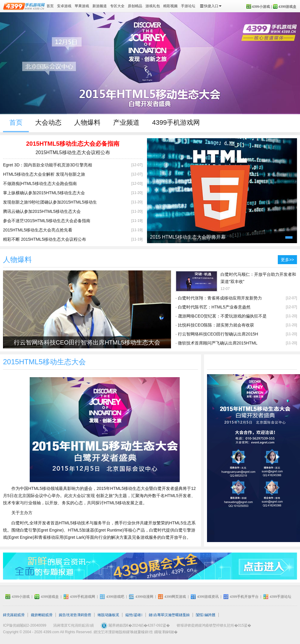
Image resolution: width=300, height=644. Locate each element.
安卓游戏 (64, 6)
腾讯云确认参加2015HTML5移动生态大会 (42, 211)
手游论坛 (188, 6)
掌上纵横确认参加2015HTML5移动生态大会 (44, 193)
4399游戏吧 (115, 597)
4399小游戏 (261, 7)
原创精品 (135, 6)
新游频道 (100, 6)
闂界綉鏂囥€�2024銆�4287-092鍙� (139, 625)
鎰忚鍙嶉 (134, 615)
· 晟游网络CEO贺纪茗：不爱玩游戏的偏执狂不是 (221, 316)
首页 (50, 6)
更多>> (287, 260)
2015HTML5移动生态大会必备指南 (73, 144)
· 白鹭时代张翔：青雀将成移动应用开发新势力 (219, 298)
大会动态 (48, 122)
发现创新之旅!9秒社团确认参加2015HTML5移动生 (50, 202)
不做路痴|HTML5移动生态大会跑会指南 (40, 183)
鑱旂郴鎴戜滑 (42, 615)
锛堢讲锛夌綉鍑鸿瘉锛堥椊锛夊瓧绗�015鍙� (214, 625)
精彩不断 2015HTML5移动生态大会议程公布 (45, 239)
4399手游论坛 (280, 597)
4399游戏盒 (287, 7)
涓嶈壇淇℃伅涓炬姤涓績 (73, 625)
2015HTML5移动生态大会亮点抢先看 (38, 230)
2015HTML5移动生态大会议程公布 (73, 152)
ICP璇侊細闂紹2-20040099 (25, 625)
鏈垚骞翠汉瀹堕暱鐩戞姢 (169, 615)
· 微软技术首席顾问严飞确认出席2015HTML (216, 343)
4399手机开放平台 (244, 597)
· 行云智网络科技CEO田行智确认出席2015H (217, 334)
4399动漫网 (144, 597)
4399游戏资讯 (208, 597)
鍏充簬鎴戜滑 (14, 615)
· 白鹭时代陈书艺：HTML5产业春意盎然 (213, 307)
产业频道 (126, 122)
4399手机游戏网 (176, 122)
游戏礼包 (153, 6)
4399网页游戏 (175, 597)
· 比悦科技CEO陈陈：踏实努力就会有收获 (215, 325)
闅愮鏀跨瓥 (205, 615)
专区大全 (117, 6)
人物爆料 (87, 122)
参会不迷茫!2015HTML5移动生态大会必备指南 (47, 221)
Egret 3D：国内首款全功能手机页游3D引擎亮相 (48, 165)
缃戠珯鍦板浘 (108, 615)
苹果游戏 (82, 6)
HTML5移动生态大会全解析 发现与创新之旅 (44, 174)
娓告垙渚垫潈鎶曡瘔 (75, 615)
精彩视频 (170, 6)
